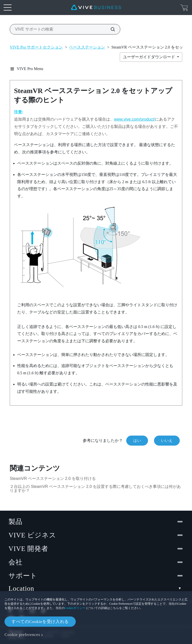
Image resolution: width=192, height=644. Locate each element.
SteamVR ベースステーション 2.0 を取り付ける (53, 478)
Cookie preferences (22, 635)
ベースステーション (87, 47)
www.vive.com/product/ (134, 119)
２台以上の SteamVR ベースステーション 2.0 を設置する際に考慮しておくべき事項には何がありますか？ (95, 489)
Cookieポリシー (75, 608)
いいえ (167, 441)
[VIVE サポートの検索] (110, 29)
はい (137, 441)
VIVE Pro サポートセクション (36, 47)
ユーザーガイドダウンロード (149, 57)
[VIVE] (96, 8)
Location (96, 589)
